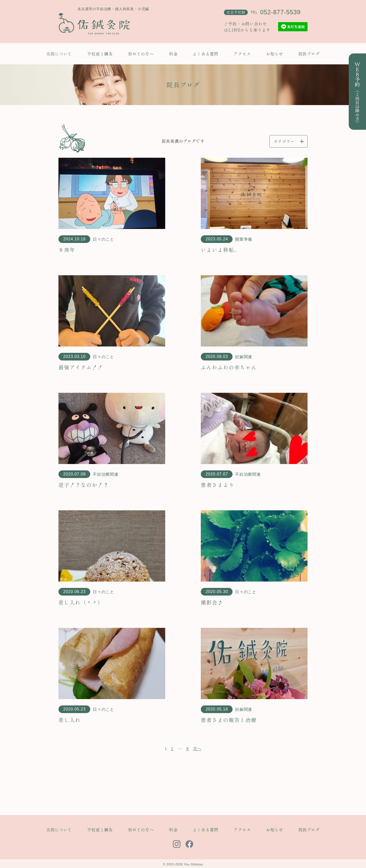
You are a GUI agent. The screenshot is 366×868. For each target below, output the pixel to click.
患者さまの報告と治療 (229, 720)
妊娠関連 (244, 357)
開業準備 (244, 239)
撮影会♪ (212, 602)
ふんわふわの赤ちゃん (229, 367)
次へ (197, 748)
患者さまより (218, 485)
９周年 (67, 250)
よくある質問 (205, 54)
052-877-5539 (280, 12)
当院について (59, 54)
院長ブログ (309, 54)
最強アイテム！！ (81, 367)
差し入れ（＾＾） (81, 602)
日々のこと (103, 239)
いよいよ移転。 (220, 250)
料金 (173, 54)
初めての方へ (141, 54)
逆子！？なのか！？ (84, 485)
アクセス (242, 54)
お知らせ (274, 54)
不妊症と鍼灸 (100, 54)
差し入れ (70, 720)
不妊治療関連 (106, 474)
